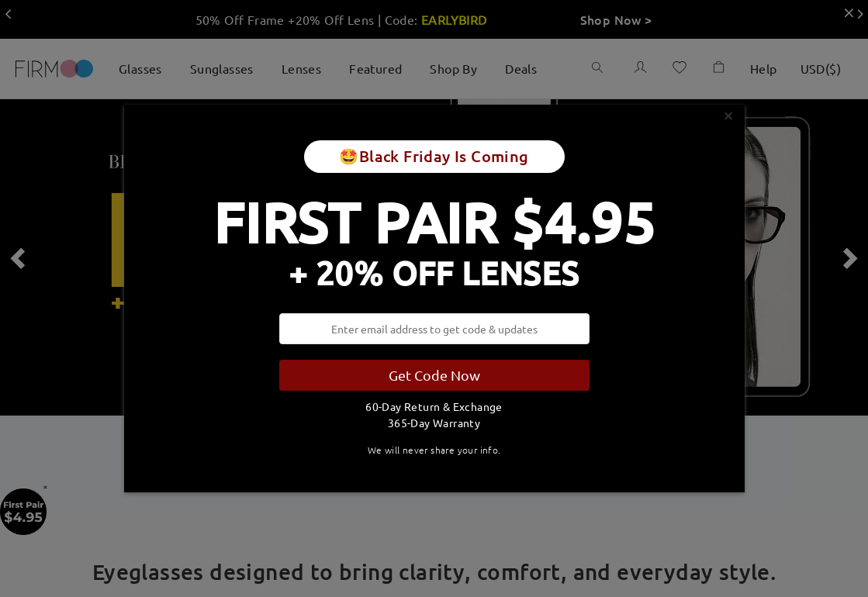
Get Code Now (434, 375)
